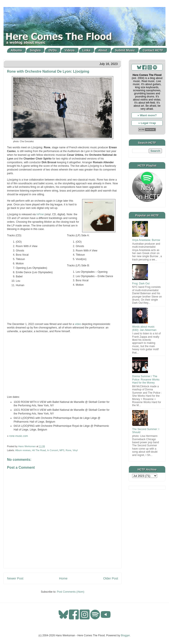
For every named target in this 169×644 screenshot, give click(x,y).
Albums (16, 50)
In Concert (53, 450)
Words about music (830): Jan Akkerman (144, 328)
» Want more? (147, 115)
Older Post (111, 578)
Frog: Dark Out (141, 283)
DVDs (53, 50)
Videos (70, 50)
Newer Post (15, 578)
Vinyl (75, 450)
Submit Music (125, 50)
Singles (35, 50)
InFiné (40, 214)
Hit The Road (39, 450)
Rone (68, 450)
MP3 (62, 450)
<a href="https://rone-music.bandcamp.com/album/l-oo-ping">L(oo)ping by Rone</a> (63, 305)
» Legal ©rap (147, 123)
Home (63, 578)
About (103, 50)
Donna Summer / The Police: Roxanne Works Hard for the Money (146, 379)
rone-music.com (19, 436)
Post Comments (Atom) (71, 592)
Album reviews (23, 450)
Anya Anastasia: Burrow (146, 240)
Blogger (125, 635)
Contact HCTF (153, 50)
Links (86, 50)
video (78, 324)
